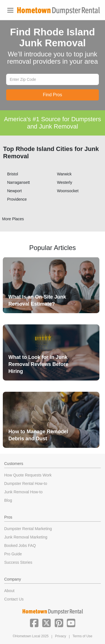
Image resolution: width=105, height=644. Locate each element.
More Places (13, 219)
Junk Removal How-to (23, 492)
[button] (34, 622)
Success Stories (18, 562)
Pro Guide (13, 554)
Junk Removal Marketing (26, 537)
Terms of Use (82, 636)
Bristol (13, 174)
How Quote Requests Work (28, 475)
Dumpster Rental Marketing (28, 529)
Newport (15, 191)
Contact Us (14, 599)
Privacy (61, 636)
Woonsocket (68, 191)
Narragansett (19, 182)
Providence (17, 199)
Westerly (65, 182)
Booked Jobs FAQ (20, 546)
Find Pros (52, 95)
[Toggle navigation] (10, 10)
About (9, 591)
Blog (8, 500)
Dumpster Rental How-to (26, 483)
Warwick (64, 174)
